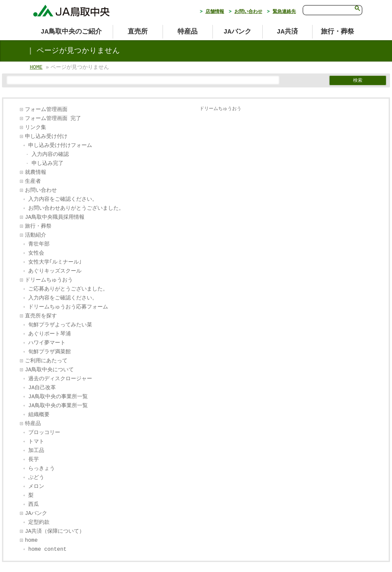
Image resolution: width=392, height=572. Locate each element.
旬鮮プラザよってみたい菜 (60, 325)
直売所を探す (41, 316)
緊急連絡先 (284, 12)
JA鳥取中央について (49, 370)
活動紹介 (36, 235)
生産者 (33, 181)
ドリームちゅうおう (49, 280)
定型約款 (39, 522)
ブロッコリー (44, 433)
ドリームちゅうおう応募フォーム (68, 307)
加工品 (36, 451)
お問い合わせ (248, 12)
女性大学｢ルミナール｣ (55, 262)
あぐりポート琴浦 (50, 334)
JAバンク (36, 514)
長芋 (34, 460)
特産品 (33, 424)
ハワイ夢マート (47, 343)
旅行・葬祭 (38, 226)
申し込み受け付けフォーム (60, 146)
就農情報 (36, 172)
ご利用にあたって (46, 361)
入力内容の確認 (50, 155)
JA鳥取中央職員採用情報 (55, 217)
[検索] (327, 10)
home (31, 540)
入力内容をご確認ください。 (63, 199)
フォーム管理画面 (46, 110)
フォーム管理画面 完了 (53, 119)
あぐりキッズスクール (55, 271)
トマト (36, 442)
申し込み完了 (48, 164)
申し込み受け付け (46, 137)
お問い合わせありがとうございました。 (76, 208)
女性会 (36, 253)
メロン (36, 487)
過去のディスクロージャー (60, 379)
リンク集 (36, 128)
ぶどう (36, 478)
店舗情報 (215, 12)
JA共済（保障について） (55, 531)
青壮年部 (39, 244)
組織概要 (39, 415)
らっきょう (42, 469)
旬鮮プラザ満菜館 (50, 352)
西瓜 (34, 505)
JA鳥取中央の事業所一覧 (58, 397)
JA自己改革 (42, 388)
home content (47, 549)
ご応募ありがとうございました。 (68, 289)
